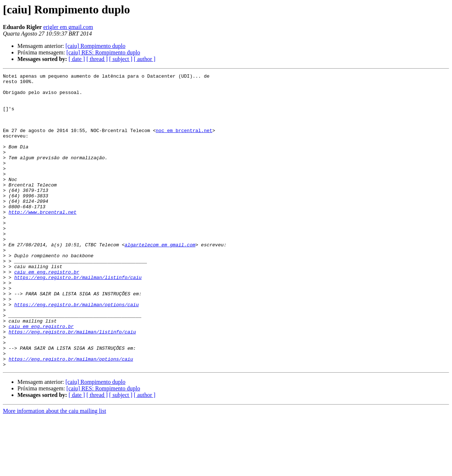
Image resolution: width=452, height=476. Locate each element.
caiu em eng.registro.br (47, 312)
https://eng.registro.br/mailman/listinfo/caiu (78, 319)
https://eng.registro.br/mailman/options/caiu (76, 351)
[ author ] (145, 59)
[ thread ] (97, 59)
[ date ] (77, 59)
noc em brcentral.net (184, 142)
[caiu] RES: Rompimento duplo (103, 52)
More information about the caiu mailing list (54, 470)
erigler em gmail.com (68, 27)
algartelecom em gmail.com (160, 279)
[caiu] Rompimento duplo (95, 46)
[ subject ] (121, 59)
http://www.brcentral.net (43, 240)
